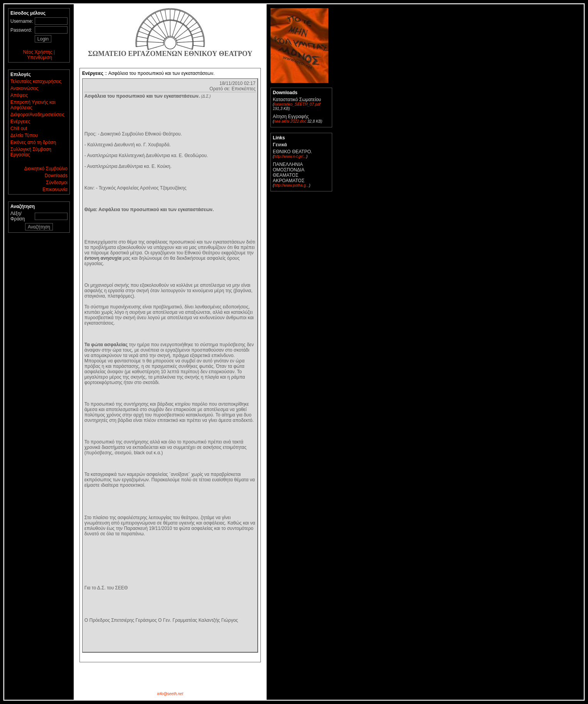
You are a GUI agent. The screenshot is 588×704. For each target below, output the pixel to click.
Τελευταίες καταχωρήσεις (36, 81)
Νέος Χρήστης (38, 52)
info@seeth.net (170, 694)
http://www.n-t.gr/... (290, 157)
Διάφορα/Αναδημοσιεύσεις (37, 115)
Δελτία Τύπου (24, 135)
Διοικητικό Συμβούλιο (46, 169)
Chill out (19, 129)
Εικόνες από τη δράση (33, 142)
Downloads (56, 176)
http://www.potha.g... (291, 185)
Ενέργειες (20, 122)
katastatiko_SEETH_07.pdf (297, 104)
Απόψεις (19, 95)
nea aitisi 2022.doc (290, 121)
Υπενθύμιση (40, 58)
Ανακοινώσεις (24, 88)
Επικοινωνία (55, 190)
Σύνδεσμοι (57, 183)
